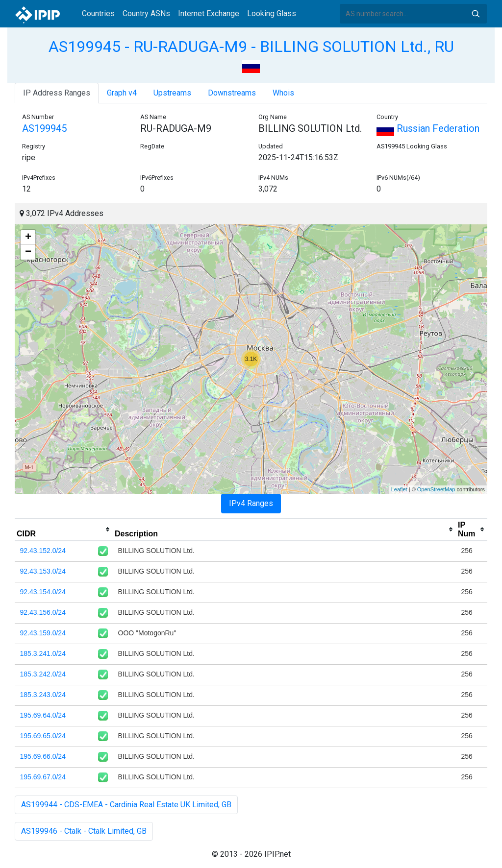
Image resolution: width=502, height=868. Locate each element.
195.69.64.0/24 (43, 715)
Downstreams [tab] (232, 93)
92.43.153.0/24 (43, 571)
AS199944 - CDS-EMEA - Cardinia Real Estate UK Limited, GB (126, 805)
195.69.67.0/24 (43, 777)
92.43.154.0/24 (43, 592)
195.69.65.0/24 (43, 736)
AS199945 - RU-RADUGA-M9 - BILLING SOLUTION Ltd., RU (251, 47)
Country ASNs (146, 13)
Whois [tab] (283, 93)
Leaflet (399, 489)
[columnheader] (64, 530)
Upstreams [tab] (172, 93)
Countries (98, 13)
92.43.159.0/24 (43, 633)
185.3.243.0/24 (43, 695)
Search (476, 14)
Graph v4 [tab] (122, 93)
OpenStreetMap (436, 489)
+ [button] (28, 238)
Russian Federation (428, 128)
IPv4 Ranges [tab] (251, 503)
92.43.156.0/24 (43, 612)
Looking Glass (272, 13)
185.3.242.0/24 (43, 674)
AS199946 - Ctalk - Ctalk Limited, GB (84, 831)
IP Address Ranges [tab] (57, 93)
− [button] (28, 252)
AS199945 (44, 128)
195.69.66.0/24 (43, 756)
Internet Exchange (209, 13)
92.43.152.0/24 (43, 551)
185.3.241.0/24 (43, 653)
